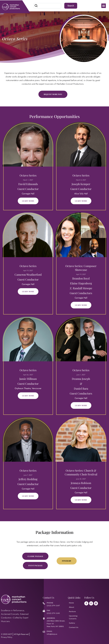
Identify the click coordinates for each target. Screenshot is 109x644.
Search (71, 6)
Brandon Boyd (81, 278)
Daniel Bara (81, 388)
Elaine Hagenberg (81, 283)
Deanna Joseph (81, 379)
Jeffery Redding (28, 479)
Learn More (28, 201)
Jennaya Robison (81, 483)
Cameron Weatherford (28, 275)
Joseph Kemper (81, 184)
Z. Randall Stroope (81, 288)
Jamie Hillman (28, 379)
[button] (104, 6)
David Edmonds (28, 184)
